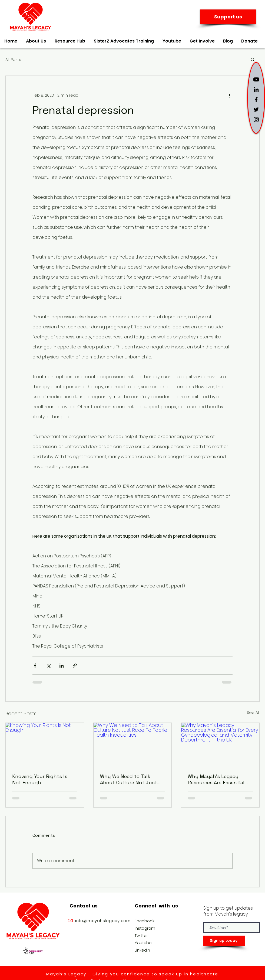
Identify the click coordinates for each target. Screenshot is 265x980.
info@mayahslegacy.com (103, 921)
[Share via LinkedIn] (62, 666)
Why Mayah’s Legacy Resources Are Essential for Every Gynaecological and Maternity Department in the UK (220, 779)
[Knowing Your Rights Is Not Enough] (45, 745)
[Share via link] (75, 666)
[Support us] (228, 17)
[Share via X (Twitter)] (48, 666)
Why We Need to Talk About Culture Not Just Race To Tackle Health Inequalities (129, 779)
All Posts (13, 59)
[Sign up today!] (224, 941)
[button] (253, 59)
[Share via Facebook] (35, 666)
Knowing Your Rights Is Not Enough (40, 779)
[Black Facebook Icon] (256, 99)
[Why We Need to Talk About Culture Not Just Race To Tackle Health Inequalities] (133, 745)
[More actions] (229, 95)
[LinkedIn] (256, 89)
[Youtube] (256, 79)
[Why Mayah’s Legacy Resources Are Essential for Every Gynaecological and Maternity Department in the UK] (220, 745)
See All (253, 713)
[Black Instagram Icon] (256, 120)
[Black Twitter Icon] (256, 110)
